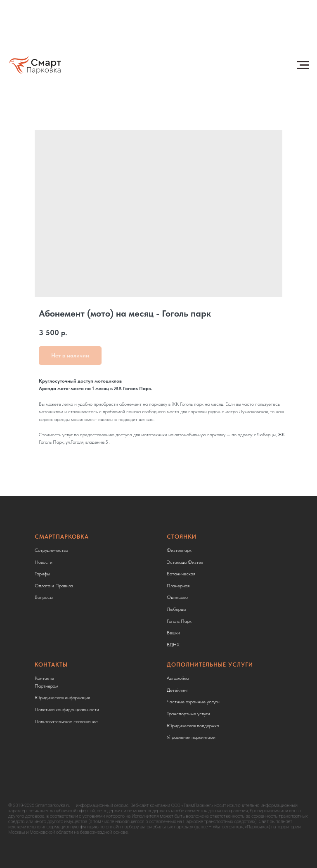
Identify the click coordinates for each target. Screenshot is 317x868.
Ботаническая (181, 574)
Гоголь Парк (179, 621)
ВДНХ (173, 645)
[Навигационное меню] (303, 65)
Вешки (173, 633)
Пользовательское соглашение (66, 721)
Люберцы (176, 609)
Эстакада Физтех (185, 562)
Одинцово (177, 597)
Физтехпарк (179, 550)
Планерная (178, 586)
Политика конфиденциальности (67, 710)
